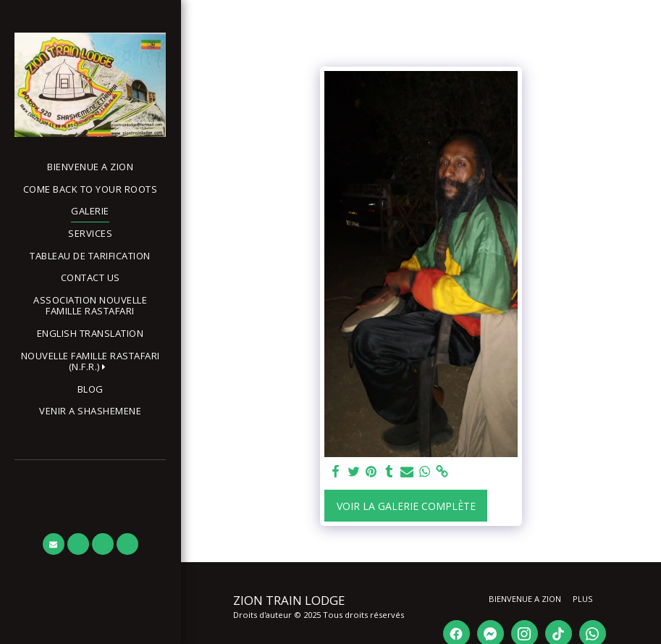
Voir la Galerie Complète (406, 506)
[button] (90, 362)
